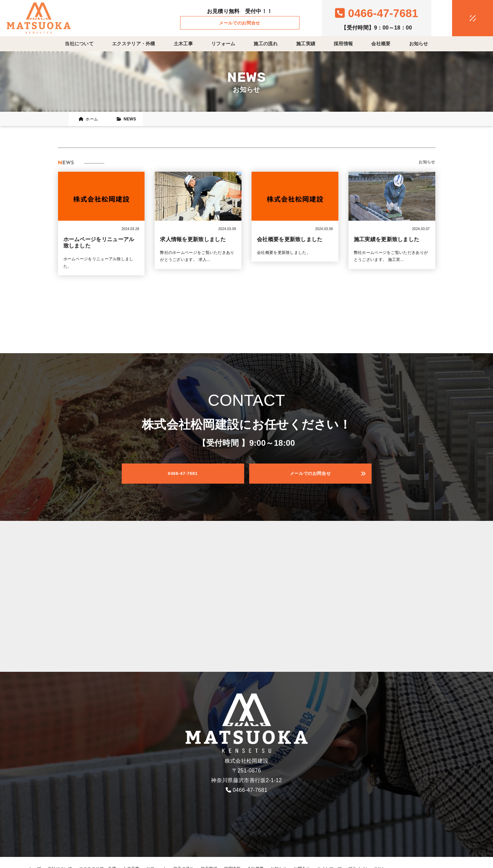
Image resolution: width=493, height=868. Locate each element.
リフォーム (223, 44)
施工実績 (306, 44)
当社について (79, 44)
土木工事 (183, 44)
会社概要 (381, 44)
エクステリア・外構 (134, 44)
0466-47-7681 (250, 790)
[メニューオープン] (462, 17)
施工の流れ (266, 44)
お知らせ (419, 44)
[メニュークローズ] (464, 19)
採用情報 (343, 44)
